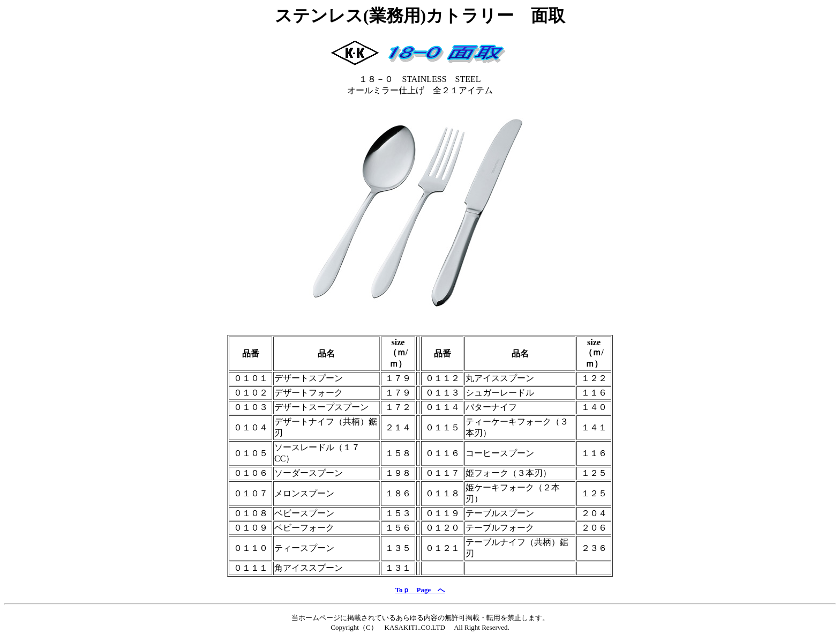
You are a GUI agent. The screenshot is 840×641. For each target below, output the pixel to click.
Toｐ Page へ (420, 590)
